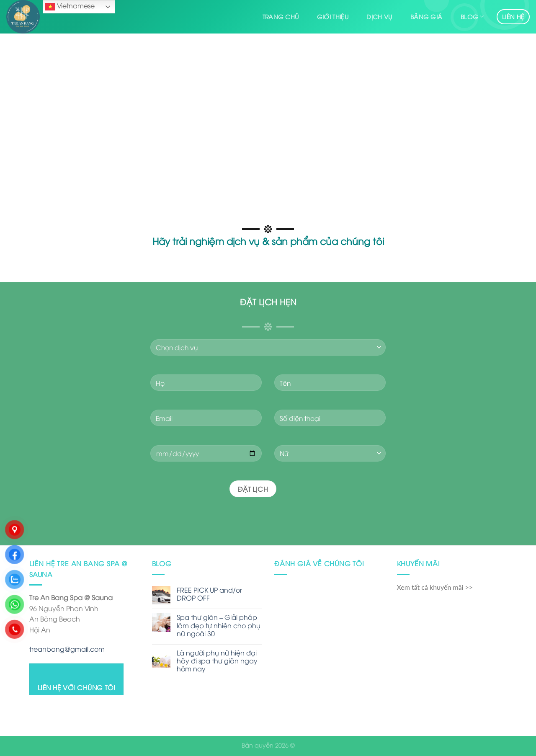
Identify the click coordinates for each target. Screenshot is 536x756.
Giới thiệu (333, 17)
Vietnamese (70, 6)
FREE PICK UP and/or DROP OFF (209, 594)
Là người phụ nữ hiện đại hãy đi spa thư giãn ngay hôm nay (217, 661)
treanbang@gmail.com (67, 649)
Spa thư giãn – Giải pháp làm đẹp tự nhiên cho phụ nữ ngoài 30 (219, 625)
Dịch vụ (379, 17)
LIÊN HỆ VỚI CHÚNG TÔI (77, 687)
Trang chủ (281, 17)
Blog (472, 17)
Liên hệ (513, 17)
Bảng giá (426, 17)
